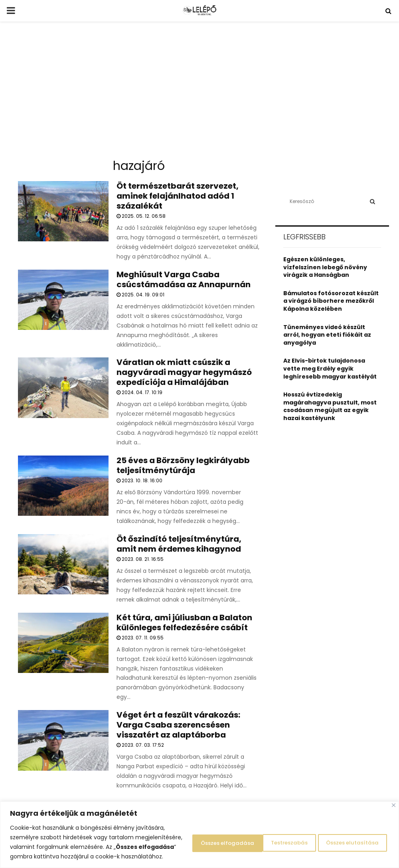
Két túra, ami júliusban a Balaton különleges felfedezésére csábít (184, 622)
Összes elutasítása (266, 837)
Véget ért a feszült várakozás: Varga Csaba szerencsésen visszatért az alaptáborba (178, 725)
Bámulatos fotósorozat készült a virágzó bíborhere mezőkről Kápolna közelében (331, 301)
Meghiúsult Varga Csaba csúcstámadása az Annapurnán (184, 279)
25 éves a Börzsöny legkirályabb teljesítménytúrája (183, 465)
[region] (199, 830)
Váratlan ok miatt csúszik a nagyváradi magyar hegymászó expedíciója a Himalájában (184, 372)
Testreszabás (192, 837)
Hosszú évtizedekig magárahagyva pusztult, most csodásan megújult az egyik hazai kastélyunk (330, 406)
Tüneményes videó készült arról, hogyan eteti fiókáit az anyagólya (327, 335)
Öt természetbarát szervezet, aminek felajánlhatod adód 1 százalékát (178, 196)
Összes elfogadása (349, 837)
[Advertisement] (199, 93)
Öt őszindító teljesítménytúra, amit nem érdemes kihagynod (179, 544)
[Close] (394, 796)
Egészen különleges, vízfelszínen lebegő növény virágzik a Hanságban (325, 267)
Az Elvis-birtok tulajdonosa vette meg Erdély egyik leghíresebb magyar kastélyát (330, 368)
